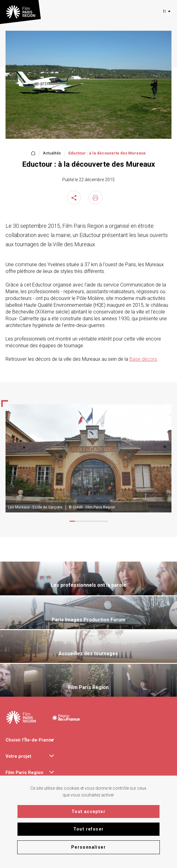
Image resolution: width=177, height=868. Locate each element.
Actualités (52, 153)
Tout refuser (89, 829)
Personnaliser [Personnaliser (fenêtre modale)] (88, 847)
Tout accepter (88, 812)
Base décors (143, 359)
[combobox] (165, 11)
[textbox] (164, 11)
